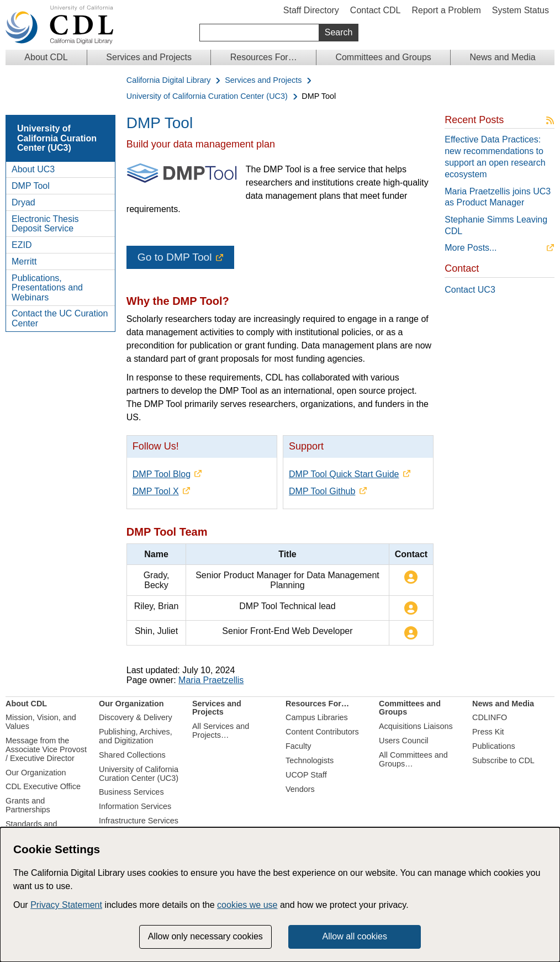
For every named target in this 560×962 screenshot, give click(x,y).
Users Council (404, 741)
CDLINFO (490, 717)
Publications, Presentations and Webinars (47, 288)
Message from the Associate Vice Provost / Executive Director (46, 749)
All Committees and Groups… (413, 759)
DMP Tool (31, 186)
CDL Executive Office (43, 786)
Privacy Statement (66, 905)
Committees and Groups (383, 57)
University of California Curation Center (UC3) (207, 96)
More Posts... (471, 248)
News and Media (502, 57)
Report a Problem (446, 10)
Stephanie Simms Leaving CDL (496, 225)
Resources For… (264, 57)
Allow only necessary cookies (205, 936)
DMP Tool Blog (162, 474)
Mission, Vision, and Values (41, 722)
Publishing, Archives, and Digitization (136, 736)
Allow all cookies (355, 936)
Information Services (135, 806)
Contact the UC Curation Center (60, 318)
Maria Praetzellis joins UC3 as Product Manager (498, 197)
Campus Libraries (317, 717)
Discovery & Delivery (136, 717)
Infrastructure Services (139, 821)
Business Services (131, 792)
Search (339, 32)
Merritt (24, 261)
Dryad (23, 202)
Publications (494, 746)
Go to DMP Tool (175, 257)
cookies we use (247, 905)
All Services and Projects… (221, 731)
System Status (521, 10)
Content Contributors (322, 732)
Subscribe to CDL (503, 760)
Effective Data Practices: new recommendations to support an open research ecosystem (495, 157)
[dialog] (280, 895)
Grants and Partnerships (28, 805)
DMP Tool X (156, 491)
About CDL (46, 57)
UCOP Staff (306, 775)
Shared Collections (132, 755)
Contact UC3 (470, 290)
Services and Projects (149, 57)
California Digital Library (169, 80)
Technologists (310, 760)
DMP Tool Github (322, 491)
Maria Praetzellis (211, 680)
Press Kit (488, 732)
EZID (22, 245)
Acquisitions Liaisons (416, 726)
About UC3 (33, 169)
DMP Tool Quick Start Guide (344, 474)
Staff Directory (311, 10)
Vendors (300, 789)
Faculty (298, 746)
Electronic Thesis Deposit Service (45, 224)
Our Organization (36, 773)
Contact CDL (376, 10)
